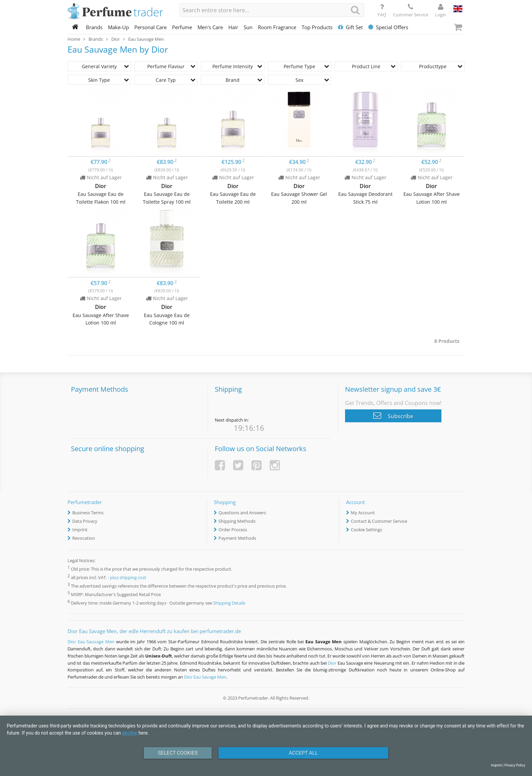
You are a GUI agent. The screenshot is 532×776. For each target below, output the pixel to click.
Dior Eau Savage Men (205, 677)
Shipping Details (229, 603)
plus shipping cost (128, 577)
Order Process (233, 530)
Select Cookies (178, 753)
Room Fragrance (277, 27)
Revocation (84, 538)
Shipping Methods (237, 521)
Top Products (317, 27)
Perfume (182, 27)
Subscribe (393, 415)
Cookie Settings (366, 530)
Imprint (80, 530)
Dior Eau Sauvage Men (91, 642)
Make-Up (118, 27)
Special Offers (388, 27)
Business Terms (88, 513)
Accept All (303, 753)
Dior (332, 663)
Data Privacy (85, 521)
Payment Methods (237, 538)
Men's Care (210, 27)
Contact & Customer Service (379, 521)
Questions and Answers (242, 513)
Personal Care (150, 27)
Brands (94, 27)
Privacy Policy (515, 765)
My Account (363, 513)
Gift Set (350, 27)
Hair (233, 27)
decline (130, 733)
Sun (248, 27)
